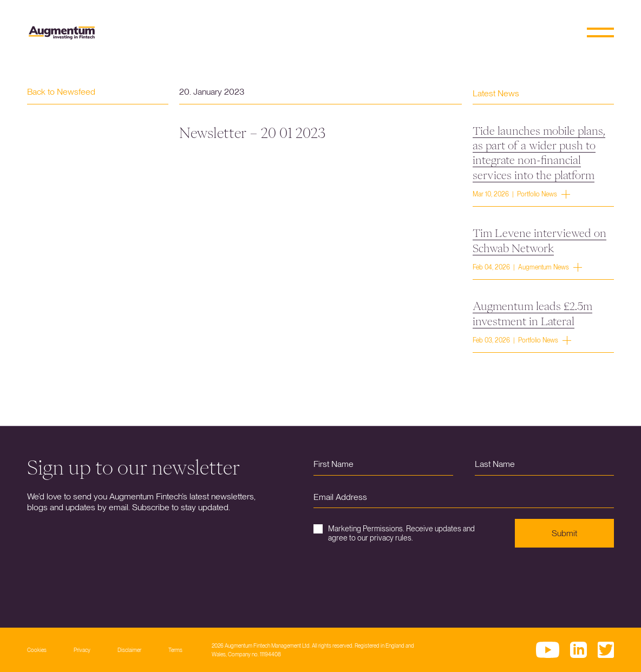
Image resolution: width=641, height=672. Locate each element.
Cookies (37, 650)
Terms (175, 650)
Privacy (82, 650)
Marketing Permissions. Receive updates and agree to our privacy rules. (394, 533)
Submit (564, 533)
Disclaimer (129, 650)
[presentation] (396, 579)
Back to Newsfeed (61, 92)
